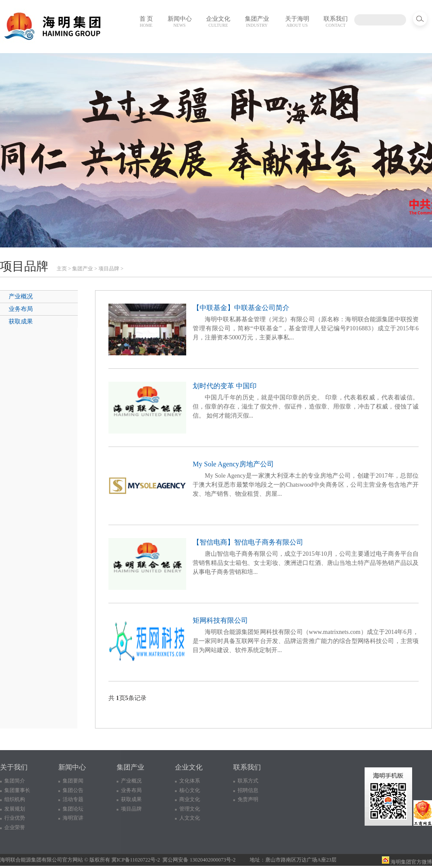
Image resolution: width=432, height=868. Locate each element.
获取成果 (21, 322)
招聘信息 (248, 790)
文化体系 (190, 781)
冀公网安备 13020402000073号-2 (199, 860)
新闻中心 (180, 22)
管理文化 (190, 809)
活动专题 (73, 799)
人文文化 (190, 818)
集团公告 (73, 790)
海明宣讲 (73, 818)
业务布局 (21, 309)
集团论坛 (73, 809)
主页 (62, 269)
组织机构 (15, 799)
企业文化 (218, 22)
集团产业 (257, 22)
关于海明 (297, 22)
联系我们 (336, 22)
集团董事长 (17, 790)
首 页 (146, 22)
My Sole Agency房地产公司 (233, 464)
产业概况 (21, 296)
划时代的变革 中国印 (225, 386)
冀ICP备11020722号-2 (136, 860)
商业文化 (190, 799)
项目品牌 (109, 269)
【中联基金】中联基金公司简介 (241, 308)
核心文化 (190, 790)
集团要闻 (73, 781)
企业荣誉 (15, 827)
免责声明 (248, 799)
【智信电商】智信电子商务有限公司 (248, 542)
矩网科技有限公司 (220, 620)
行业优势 (15, 818)
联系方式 (248, 781)
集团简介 (15, 781)
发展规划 (15, 809)
